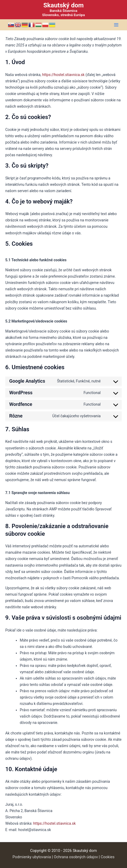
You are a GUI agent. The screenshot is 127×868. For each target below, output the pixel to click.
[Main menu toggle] (116, 25)
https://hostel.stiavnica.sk (63, 75)
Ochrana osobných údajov (76, 857)
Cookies (108, 857)
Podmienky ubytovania (32, 857)
